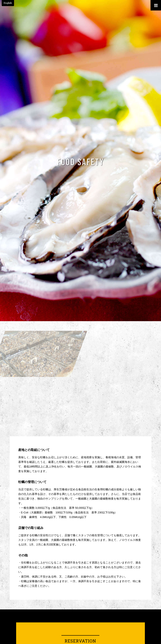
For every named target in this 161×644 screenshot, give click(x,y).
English (8, 3)
